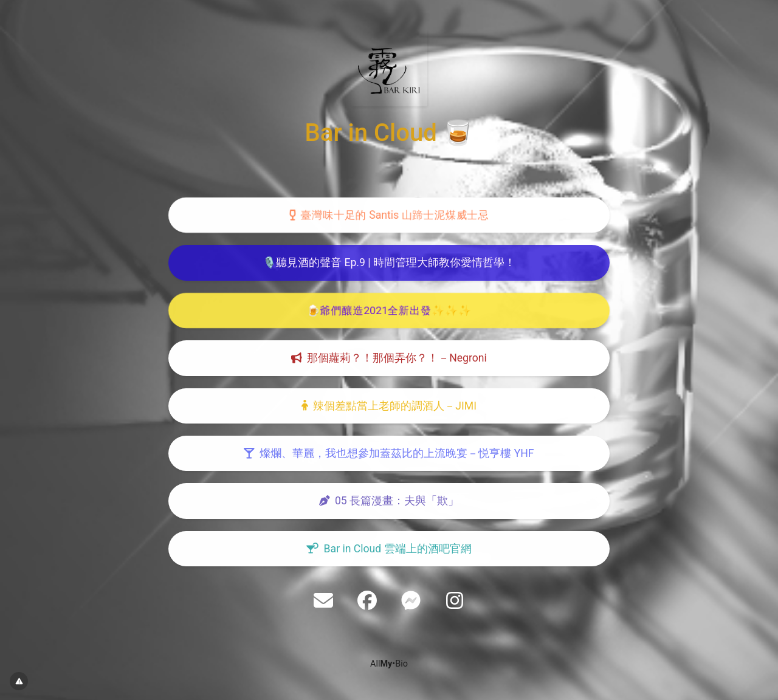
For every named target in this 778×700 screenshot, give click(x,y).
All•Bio (389, 664)
